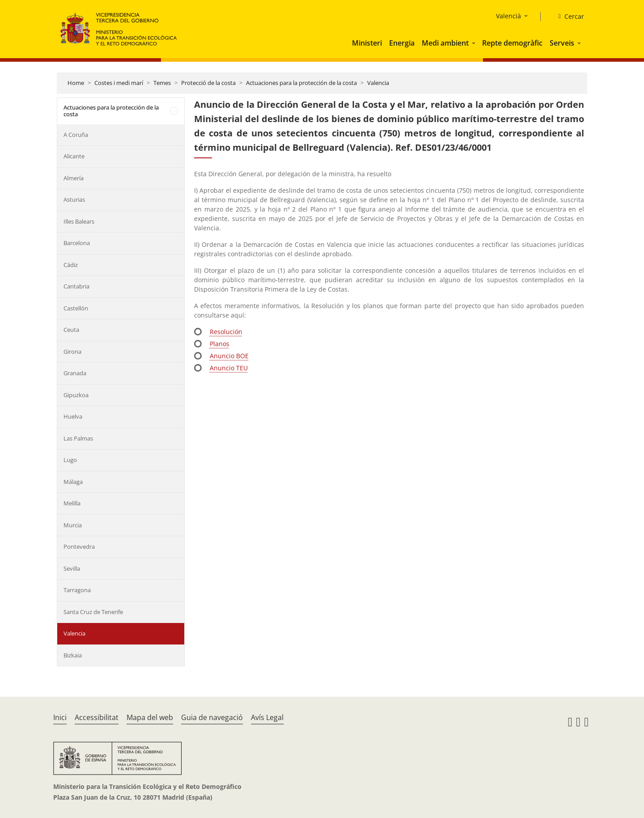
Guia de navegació (212, 717)
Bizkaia (73, 655)
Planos (220, 344)
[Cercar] (568, 17)
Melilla (72, 503)
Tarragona (77, 590)
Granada (75, 373)
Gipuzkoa (76, 395)
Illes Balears (79, 221)
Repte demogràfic (512, 43)
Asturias (74, 199)
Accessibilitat (97, 717)
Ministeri (367, 43)
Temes (162, 83)
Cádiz (71, 265)
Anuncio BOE (229, 356)
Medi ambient (445, 43)
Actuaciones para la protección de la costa (301, 83)
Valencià (508, 16)
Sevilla (72, 568)
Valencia (378, 83)
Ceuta (71, 330)
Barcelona (77, 243)
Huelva (73, 416)
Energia (402, 43)
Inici (60, 717)
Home (76, 83)
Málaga (73, 482)
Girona (72, 352)
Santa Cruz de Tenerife (93, 612)
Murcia (73, 525)
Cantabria (76, 286)
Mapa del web (150, 717)
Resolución (226, 332)
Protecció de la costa (208, 83)
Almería (74, 178)
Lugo (70, 460)
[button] (475, 43)
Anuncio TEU (229, 368)
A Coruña (76, 135)
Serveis (562, 43)
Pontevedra (79, 547)
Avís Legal (267, 717)
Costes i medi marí (119, 83)
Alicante (74, 156)
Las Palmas (78, 438)
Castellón (76, 308)
